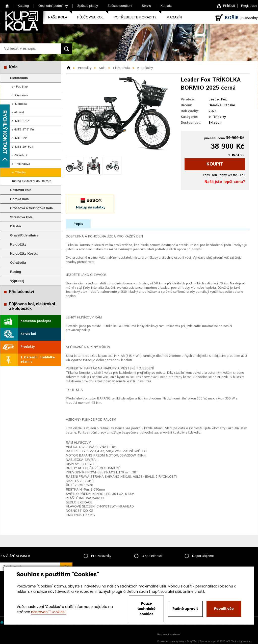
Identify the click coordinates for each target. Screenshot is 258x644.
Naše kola (58, 17)
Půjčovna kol (90, 17)
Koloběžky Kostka (24, 253)
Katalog (23, 6)
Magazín (174, 17)
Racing (16, 272)
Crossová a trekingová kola (31, 208)
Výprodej (17, 281)
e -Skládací (19, 155)
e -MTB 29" (19, 138)
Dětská (16, 226)
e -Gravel (18, 112)
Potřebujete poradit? (135, 17)
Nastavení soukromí (169, 634)
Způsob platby (88, 6)
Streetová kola (21, 217)
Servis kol (28, 334)
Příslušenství (21, 292)
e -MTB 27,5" (20, 121)
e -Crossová (20, 95)
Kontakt (166, 6)
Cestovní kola (21, 190)
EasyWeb (192, 641)
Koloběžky (18, 244)
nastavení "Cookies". (49, 612)
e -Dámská (19, 104)
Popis (78, 224)
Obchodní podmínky (53, 6)
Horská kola (19, 199)
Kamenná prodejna (36, 321)
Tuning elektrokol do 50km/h (31, 181)
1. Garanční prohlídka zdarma (38, 360)
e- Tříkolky (19, 172)
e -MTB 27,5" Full (23, 130)
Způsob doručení (120, 6)
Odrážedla (18, 263)
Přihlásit (229, 6)
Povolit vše (224, 609)
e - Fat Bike (20, 87)
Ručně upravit (185, 609)
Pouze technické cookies (146, 609)
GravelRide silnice (24, 235)
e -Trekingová (21, 164)
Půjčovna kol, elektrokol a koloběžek (32, 306)
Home (7, 6)
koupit (215, 164)
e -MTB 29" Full (22, 147)
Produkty (28, 347)
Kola (13, 67)
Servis (146, 6)
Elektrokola (19, 78)
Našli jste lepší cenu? (225, 182)
